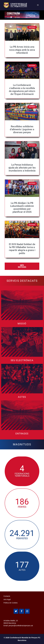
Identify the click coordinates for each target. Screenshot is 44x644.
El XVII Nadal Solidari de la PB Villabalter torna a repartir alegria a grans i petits (22, 249)
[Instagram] (27, 611)
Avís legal (7, 599)
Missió (22, 324)
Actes (22, 397)
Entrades (22, 434)
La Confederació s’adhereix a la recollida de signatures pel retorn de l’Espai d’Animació (22, 90)
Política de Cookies (11, 603)
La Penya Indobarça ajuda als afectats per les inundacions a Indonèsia (22, 168)
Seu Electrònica (22, 360)
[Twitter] (16, 611)
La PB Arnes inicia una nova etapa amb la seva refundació (22, 50)
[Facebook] (22, 611)
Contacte (7, 596)
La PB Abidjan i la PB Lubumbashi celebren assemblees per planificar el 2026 (22, 207)
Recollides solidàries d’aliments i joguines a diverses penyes (22, 129)
